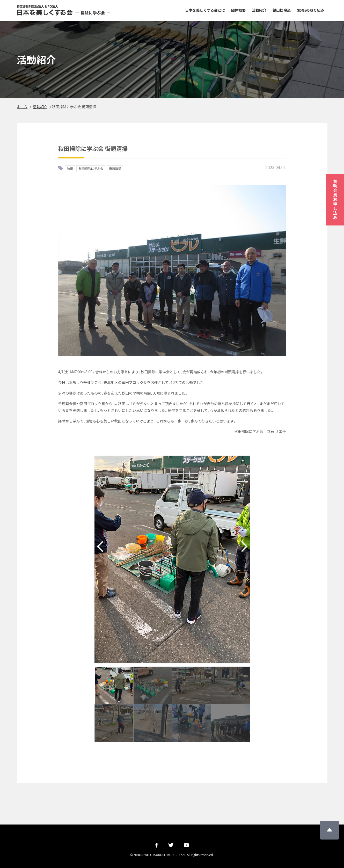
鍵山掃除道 (282, 10)
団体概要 (238, 10)
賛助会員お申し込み (335, 199)
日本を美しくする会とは (205, 10)
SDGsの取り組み (311, 10)
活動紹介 (259, 10)
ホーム (22, 107)
